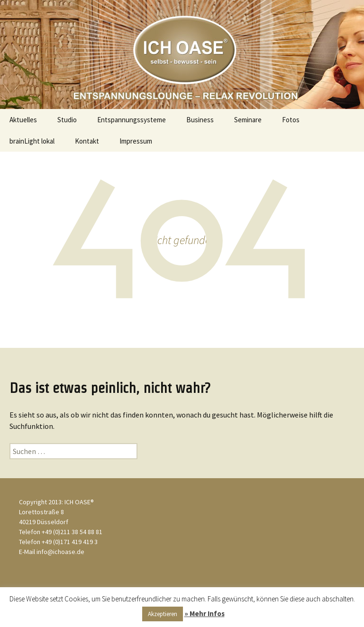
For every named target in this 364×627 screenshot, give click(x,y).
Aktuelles (23, 120)
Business (200, 120)
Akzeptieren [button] (163, 614)
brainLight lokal (32, 141)
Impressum (136, 141)
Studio (67, 120)
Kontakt (87, 141)
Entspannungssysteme (132, 120)
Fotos (291, 120)
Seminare (248, 120)
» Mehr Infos (205, 613)
